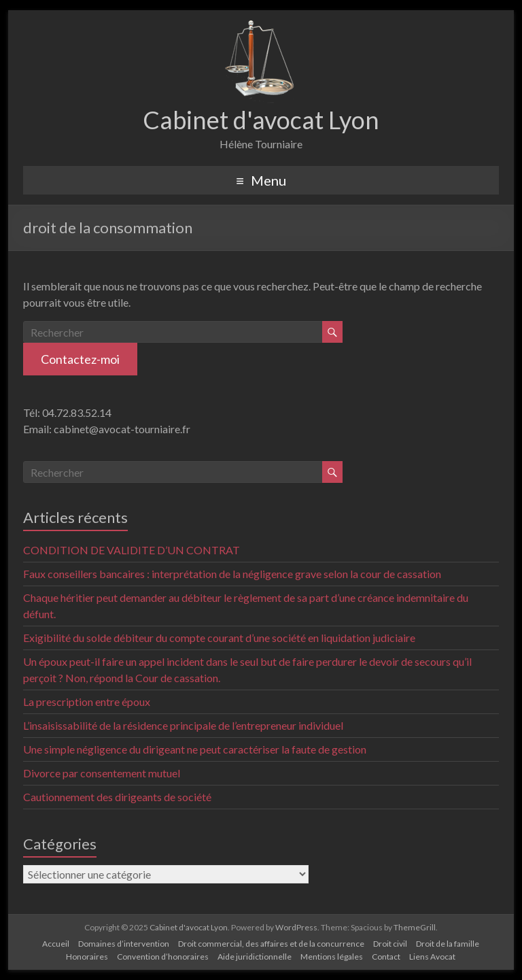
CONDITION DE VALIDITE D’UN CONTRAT (132, 550)
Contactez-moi (80, 359)
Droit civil (390, 944)
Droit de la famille (448, 944)
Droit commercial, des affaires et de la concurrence (271, 944)
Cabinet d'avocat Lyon (261, 120)
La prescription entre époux (87, 702)
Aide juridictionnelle (255, 957)
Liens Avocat (432, 957)
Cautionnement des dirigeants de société (117, 797)
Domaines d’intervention (124, 944)
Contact (386, 957)
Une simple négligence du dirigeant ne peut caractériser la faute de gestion (195, 749)
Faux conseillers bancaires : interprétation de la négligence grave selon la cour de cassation (232, 574)
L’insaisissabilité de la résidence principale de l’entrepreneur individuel (183, 725)
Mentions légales (332, 957)
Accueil (56, 944)
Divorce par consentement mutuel (102, 773)
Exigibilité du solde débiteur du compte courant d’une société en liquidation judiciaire (219, 638)
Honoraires (87, 957)
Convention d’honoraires (163, 957)
